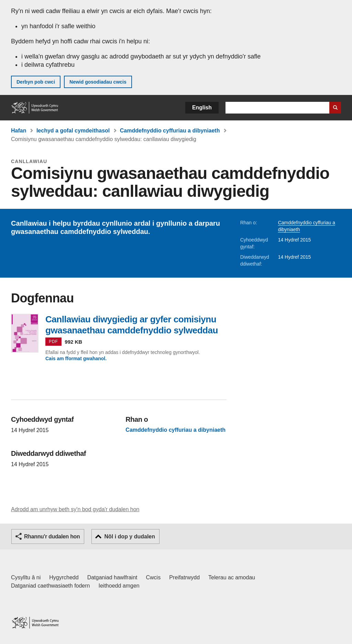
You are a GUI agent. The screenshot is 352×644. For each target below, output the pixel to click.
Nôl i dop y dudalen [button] (130, 536)
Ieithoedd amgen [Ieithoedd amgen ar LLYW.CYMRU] (119, 586)
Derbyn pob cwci (36, 82)
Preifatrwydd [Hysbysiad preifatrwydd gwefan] (184, 577)
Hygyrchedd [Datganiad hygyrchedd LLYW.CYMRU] (64, 577)
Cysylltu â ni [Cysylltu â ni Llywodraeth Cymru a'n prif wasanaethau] (26, 577)
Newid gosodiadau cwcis (98, 82)
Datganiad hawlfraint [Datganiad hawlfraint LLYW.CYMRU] (112, 577)
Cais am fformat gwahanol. (76, 358)
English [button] (202, 108)
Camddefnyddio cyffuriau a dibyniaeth (170, 131)
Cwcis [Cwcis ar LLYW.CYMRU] (153, 577)
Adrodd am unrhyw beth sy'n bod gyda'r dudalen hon (75, 509)
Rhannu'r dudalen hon (52, 536)
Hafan (19, 131)
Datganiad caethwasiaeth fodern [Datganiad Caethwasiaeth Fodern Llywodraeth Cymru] (51, 586)
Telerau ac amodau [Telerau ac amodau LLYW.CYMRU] (232, 577)
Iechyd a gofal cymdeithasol (73, 131)
